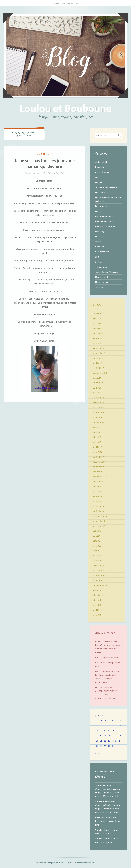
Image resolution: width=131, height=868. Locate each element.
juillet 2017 (98, 432)
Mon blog (100, 231)
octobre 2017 (99, 417)
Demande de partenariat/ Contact (65, 3)
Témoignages (101, 267)
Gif (97, 177)
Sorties (98, 262)
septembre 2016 (100, 476)
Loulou (98, 211)
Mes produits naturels (105, 226)
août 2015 (97, 531)
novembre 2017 (100, 412)
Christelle (100, 801)
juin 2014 (97, 600)
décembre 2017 (100, 407)
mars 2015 (97, 556)
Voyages (99, 287)
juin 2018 (97, 388)
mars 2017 (97, 452)
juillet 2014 (98, 595)
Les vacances (101, 206)
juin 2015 (97, 541)
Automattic (91, 863)
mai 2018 (97, 393)
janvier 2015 (98, 565)
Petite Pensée (101, 247)
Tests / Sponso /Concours (107, 272)
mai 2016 (97, 491)
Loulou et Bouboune (65, 108)
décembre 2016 (100, 462)
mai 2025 (97, 323)
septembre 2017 (100, 422)
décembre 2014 (100, 570)
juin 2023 (97, 328)
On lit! (98, 242)
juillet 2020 (98, 333)
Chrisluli (60, 173)
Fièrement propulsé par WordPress (49, 863)
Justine (98, 785)
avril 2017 (97, 447)
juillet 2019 (98, 358)
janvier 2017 (98, 457)
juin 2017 (97, 437)
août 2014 (97, 590)
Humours (99, 182)
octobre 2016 (99, 472)
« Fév (97, 754)
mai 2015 (97, 546)
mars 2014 (97, 615)
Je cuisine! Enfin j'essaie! (106, 187)
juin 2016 (97, 486)
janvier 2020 (98, 348)
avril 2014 (97, 610)
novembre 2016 (100, 467)
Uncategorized (102, 282)
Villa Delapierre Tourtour (107, 657)
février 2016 (98, 506)
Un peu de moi (102, 277)
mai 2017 (97, 442)
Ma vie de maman (45, 154)
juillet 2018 (98, 383)
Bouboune (100, 167)
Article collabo (102, 162)
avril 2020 (97, 338)
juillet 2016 (98, 481)
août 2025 (97, 318)
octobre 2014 (99, 580)
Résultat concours (103, 252)
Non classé (100, 236)
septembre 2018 (100, 373)
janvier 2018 (98, 402)
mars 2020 (97, 343)
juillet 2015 (98, 536)
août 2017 (97, 427)
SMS (97, 257)
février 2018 (98, 398)
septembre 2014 (100, 585)
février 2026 (98, 314)
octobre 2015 (99, 521)
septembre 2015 (100, 526)
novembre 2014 (100, 575)
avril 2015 (97, 551)
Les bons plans (102, 192)
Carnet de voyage (103, 172)
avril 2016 (97, 496)
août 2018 (97, 378)
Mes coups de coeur (104, 221)
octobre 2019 (99, 353)
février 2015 (98, 560)
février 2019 (98, 368)
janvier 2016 (98, 511)
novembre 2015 (100, 516)
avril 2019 (97, 363)
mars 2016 (97, 501)
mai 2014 (97, 605)
